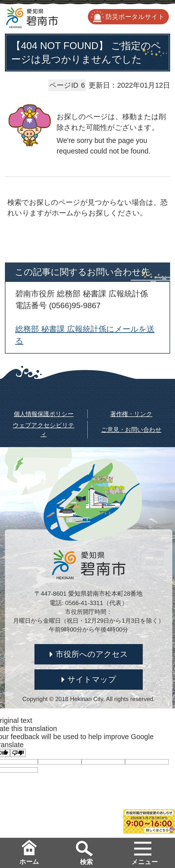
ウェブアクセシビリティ (44, 430)
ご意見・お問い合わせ (131, 430)
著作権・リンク (131, 414)
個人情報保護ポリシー (44, 414)
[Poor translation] (18, 753)
